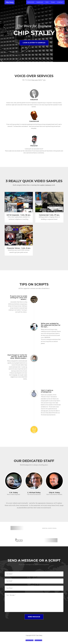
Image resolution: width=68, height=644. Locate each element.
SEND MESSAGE (34, 617)
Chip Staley (10, 4)
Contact (60, 4)
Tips (47, 4)
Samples (40, 4)
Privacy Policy (30, 640)
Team (53, 4)
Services (31, 4)
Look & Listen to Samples (34, 43)
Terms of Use (38, 640)
